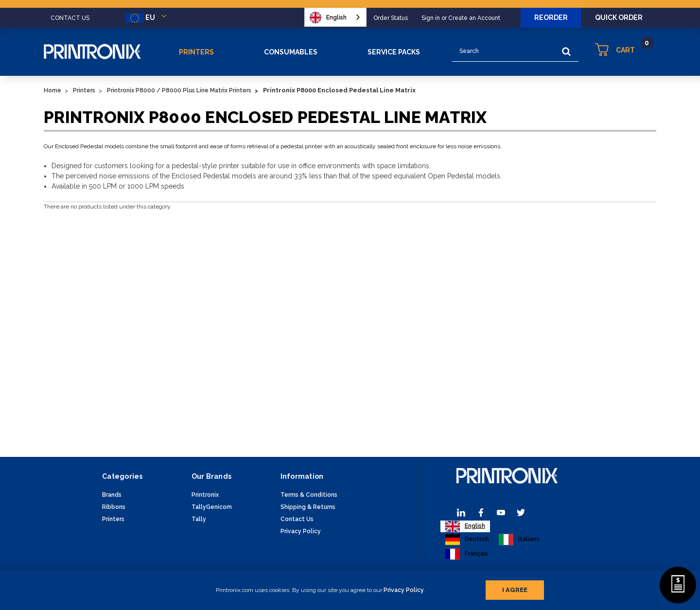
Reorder (551, 17)
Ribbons (114, 507)
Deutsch (467, 540)
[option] (467, 540)
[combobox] (335, 17)
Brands (112, 495)
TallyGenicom (212, 507)
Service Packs (394, 52)
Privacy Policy (404, 590)
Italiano (519, 540)
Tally (199, 519)
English (328, 17)
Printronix (205, 495)
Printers (196, 52)
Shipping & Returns (308, 507)
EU (148, 18)
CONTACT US (70, 18)
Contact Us (297, 519)
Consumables (291, 52)
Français (467, 554)
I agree (515, 590)
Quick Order (619, 17)
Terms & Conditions (309, 495)
